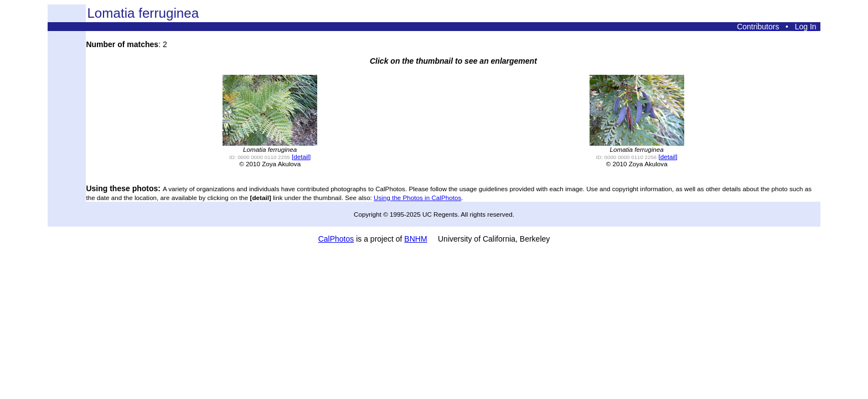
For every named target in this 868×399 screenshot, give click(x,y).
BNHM (415, 239)
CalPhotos (336, 239)
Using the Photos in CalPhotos (417, 198)
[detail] (301, 157)
